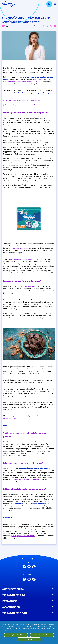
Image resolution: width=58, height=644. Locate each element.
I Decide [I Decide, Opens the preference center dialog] (29, 639)
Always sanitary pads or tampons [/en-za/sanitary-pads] (26, 480)
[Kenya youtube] (29, 567)
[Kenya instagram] (34, 567)
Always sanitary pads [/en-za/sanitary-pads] (19, 248)
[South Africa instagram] (34, 579)
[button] (29, 589)
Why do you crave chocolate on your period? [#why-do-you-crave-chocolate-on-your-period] (23, 100)
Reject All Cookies (42, 635)
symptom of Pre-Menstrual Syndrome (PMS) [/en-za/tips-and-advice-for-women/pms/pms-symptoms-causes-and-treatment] (21, 82)
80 (5, 26)
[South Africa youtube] (29, 579)
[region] (29, 633)
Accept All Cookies (16, 635)
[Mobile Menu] (55, 4)
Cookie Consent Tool (48, 628)
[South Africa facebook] (24, 579)
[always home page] (8, 4)
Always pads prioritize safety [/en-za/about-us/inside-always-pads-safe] (24, 536)
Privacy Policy (7, 628)
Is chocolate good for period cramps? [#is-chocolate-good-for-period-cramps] (20, 105)
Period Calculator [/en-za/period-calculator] (10, 418)
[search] (50, 4)
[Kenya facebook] (24, 567)
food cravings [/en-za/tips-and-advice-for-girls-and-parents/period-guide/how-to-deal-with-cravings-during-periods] (38, 79)
